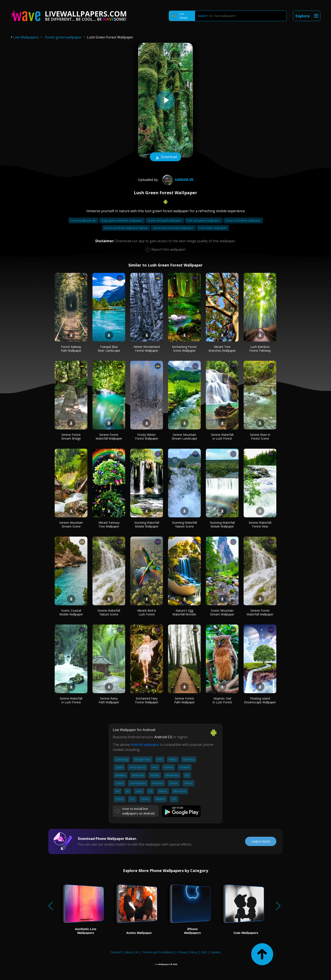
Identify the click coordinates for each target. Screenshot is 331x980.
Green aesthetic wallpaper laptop (126, 228)
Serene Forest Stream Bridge (71, 437)
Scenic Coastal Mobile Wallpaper (71, 612)
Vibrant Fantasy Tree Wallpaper (109, 524)
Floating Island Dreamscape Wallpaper (260, 700)
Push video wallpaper (213, 228)
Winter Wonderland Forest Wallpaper (147, 349)
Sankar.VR (177, 180)
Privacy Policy (187, 952)
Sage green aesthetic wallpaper (122, 220)
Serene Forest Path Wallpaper (184, 700)
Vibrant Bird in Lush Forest (147, 612)
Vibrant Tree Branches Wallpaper (222, 349)
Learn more (261, 841)
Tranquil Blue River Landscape (109, 349)
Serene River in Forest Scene (260, 437)
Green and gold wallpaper (165, 220)
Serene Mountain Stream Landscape (184, 437)
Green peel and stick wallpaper (173, 228)
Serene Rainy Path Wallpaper (109, 700)
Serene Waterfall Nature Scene (109, 612)
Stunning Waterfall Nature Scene (184, 524)
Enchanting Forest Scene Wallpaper (184, 349)
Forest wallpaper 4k (83, 220)
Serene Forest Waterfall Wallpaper (109, 437)
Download (165, 157)
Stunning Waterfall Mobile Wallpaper (147, 524)
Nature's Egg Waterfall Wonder (184, 612)
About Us (132, 952)
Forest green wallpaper (63, 37)
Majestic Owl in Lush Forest (222, 700)
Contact (116, 952)
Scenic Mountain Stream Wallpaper (222, 612)
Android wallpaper (145, 745)
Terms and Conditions (158, 952)
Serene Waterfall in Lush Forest (222, 437)
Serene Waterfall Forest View (260, 524)
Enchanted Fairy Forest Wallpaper (147, 700)
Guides (216, 952)
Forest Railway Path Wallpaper (71, 349)
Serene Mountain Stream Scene (71, 524)
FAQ (204, 952)
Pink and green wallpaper (204, 220)
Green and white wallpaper (243, 220)
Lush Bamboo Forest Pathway (260, 349)
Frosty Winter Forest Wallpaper (147, 437)
